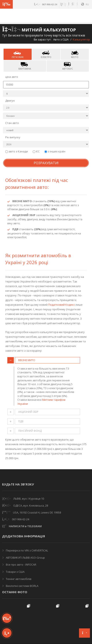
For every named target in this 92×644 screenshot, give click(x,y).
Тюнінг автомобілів (18, 579)
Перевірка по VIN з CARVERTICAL (27, 550)
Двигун (10, 101)
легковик (18, 54)
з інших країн (55, 151)
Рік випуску (13, 137)
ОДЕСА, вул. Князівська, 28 (31, 506)
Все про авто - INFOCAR (21, 565)
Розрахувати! (46, 163)
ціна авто (12, 77)
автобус (68, 66)
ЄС (36, 151)
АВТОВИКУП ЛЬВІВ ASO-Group (25, 558)
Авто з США (61, 39)
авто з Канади (17, 151)
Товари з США (15, 572)
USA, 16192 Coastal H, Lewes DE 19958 (37, 512)
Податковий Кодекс (62, 305)
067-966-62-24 (21, 519)
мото (75, 54)
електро (46, 54)
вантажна (25, 66)
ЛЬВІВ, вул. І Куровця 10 (29, 499)
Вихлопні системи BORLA (22, 586)
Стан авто (12, 123)
